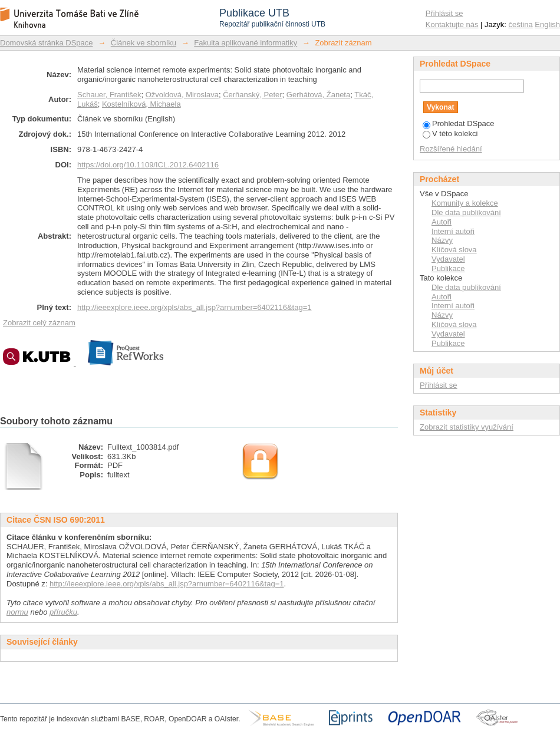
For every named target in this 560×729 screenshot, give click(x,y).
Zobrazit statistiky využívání (467, 427)
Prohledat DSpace (459, 123)
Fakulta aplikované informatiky (246, 43)
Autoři (442, 222)
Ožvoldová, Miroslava (182, 95)
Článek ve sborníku (144, 43)
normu (17, 612)
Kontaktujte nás (452, 24)
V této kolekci (450, 133)
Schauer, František (109, 95)
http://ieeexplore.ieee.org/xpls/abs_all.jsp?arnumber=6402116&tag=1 (195, 307)
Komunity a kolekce (465, 203)
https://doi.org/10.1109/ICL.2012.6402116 (148, 165)
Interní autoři (453, 231)
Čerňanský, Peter (252, 95)
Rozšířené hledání (451, 149)
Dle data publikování (466, 212)
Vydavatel (448, 259)
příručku (63, 612)
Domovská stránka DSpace (47, 43)
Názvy (442, 240)
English (547, 24)
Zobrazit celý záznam (39, 323)
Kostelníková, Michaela (141, 104)
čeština (521, 24)
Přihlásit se (444, 13)
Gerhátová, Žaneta (318, 95)
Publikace (448, 268)
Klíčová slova (454, 250)
